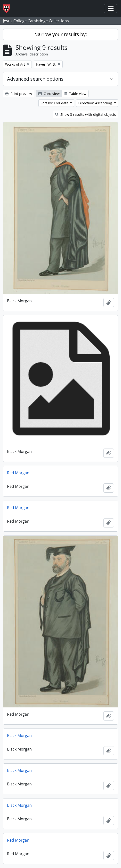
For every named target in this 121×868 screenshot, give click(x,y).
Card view (49, 94)
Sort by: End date (55, 103)
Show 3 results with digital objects (85, 114)
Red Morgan (18, 473)
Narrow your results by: (60, 34)
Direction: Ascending (96, 103)
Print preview (19, 94)
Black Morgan (19, 736)
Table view (75, 94)
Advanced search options (35, 79)
